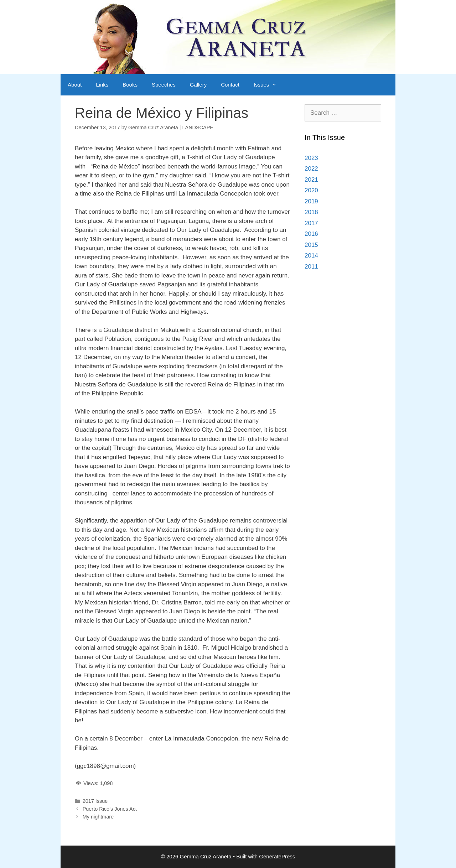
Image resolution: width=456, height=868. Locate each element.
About (75, 85)
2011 (311, 267)
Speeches (164, 85)
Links (102, 85)
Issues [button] (269, 85)
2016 (311, 234)
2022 (311, 169)
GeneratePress (277, 856)
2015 (311, 245)
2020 (311, 190)
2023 (311, 158)
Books (130, 85)
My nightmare (98, 817)
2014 (311, 256)
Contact (230, 85)
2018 (311, 212)
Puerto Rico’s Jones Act (110, 809)
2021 (311, 180)
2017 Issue (95, 801)
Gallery (198, 85)
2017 (311, 223)
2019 (311, 201)
